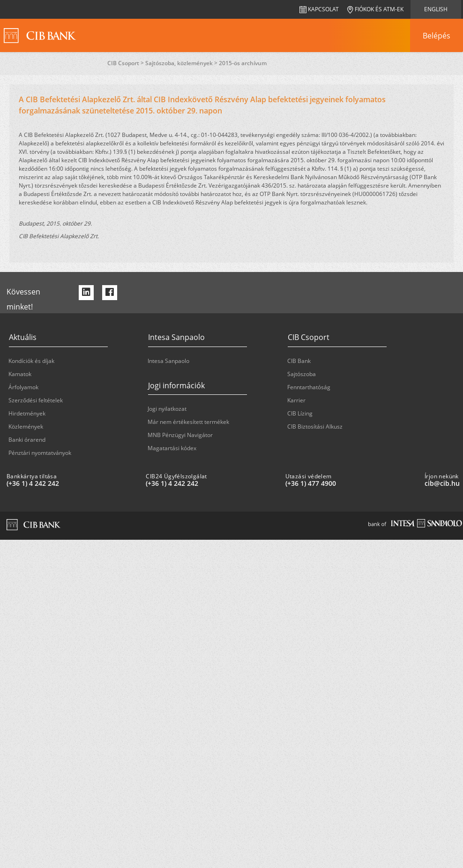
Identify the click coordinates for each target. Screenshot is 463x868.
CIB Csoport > (126, 63)
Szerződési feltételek (36, 400)
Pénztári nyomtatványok (40, 453)
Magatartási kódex (172, 448)
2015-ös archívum (243, 63)
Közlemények (26, 426)
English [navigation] (436, 9)
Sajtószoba (302, 374)
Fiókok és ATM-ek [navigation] (375, 9)
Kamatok (20, 374)
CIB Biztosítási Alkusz (315, 426)
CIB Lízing (300, 413)
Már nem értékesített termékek (188, 422)
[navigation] (436, 36)
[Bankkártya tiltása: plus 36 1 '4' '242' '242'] (72, 483)
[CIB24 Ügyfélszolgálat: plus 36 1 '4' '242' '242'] (212, 483)
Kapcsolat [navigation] (319, 9)
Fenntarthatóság (309, 387)
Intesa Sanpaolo (168, 361)
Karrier (296, 400)
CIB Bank (299, 361)
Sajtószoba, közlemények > (182, 63)
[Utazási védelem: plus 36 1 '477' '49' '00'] (351, 483)
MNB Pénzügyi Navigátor (180, 435)
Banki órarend (27, 440)
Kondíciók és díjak (31, 361)
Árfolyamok (23, 387)
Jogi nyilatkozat (167, 409)
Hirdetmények (27, 413)
